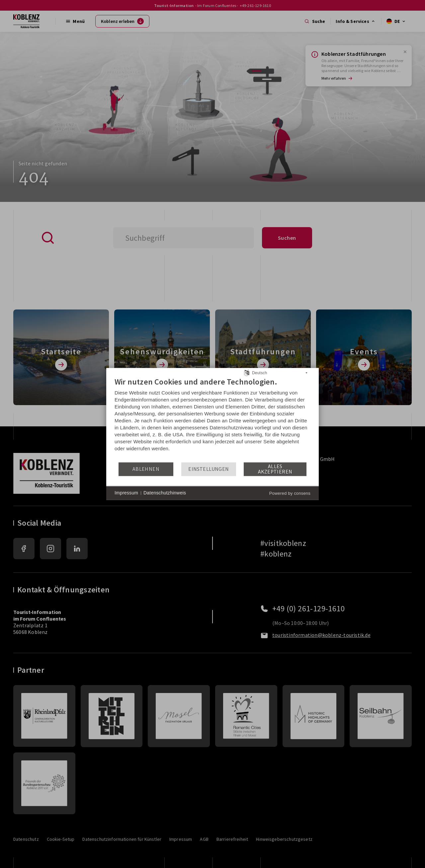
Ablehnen (146, 469)
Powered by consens (290, 493)
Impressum (126, 493)
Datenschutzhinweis (165, 493)
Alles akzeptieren (275, 469)
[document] (212, 419)
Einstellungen (209, 469)
